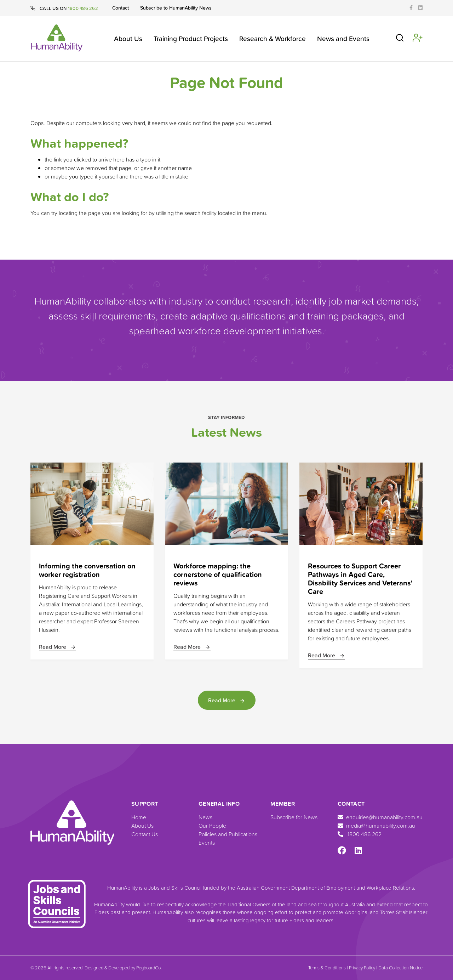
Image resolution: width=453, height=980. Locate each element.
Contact (121, 8)
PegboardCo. (149, 968)
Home (139, 817)
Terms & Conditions (327, 968)
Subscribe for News (294, 817)
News (205, 817)
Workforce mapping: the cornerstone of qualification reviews (218, 574)
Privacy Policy (362, 968)
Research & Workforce (273, 38)
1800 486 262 (83, 8)
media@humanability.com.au (376, 826)
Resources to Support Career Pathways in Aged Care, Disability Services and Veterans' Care (360, 579)
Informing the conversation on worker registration (87, 570)
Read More (58, 647)
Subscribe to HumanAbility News (176, 8)
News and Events (343, 38)
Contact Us (145, 834)
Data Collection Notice (400, 968)
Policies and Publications (228, 834)
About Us (128, 38)
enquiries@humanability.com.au (380, 817)
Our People (212, 826)
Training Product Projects (191, 38)
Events (207, 843)
